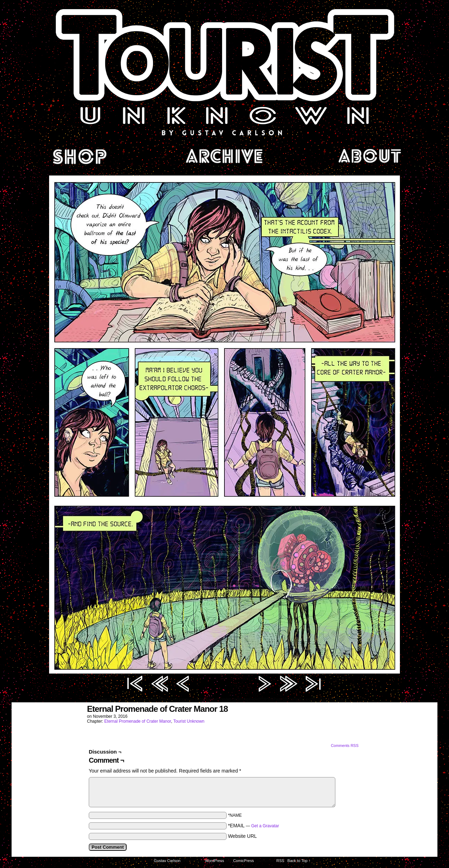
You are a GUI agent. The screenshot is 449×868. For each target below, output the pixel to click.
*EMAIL (254, 826)
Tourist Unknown (224, 72)
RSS (280, 861)
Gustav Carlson (167, 861)
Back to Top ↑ (299, 861)
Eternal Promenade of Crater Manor (138, 721)
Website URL (242, 836)
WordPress (215, 861)
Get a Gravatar (265, 826)
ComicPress (243, 861)
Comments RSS (345, 746)
